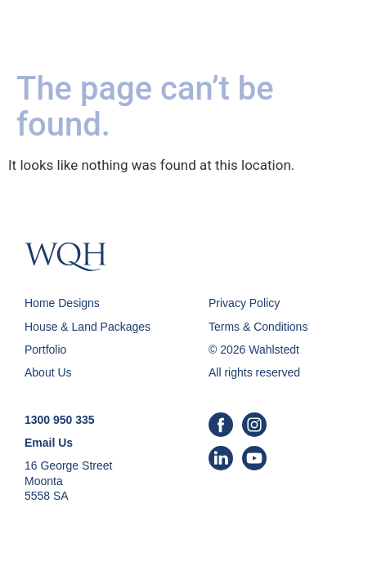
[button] (333, 33)
